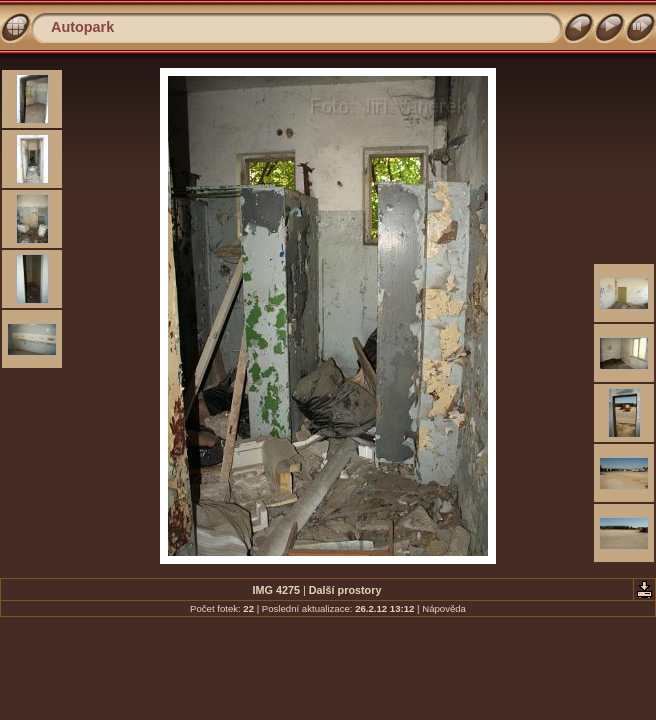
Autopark (82, 27)
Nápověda (444, 608)
